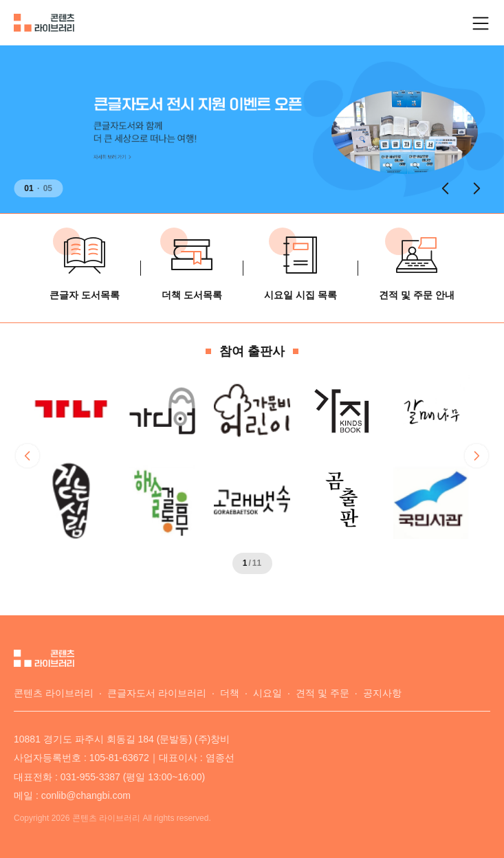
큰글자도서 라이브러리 (157, 693)
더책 (230, 693)
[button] (445, 188)
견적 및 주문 (322, 693)
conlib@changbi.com (86, 795)
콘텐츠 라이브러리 (54, 693)
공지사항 (382, 693)
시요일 (267, 693)
